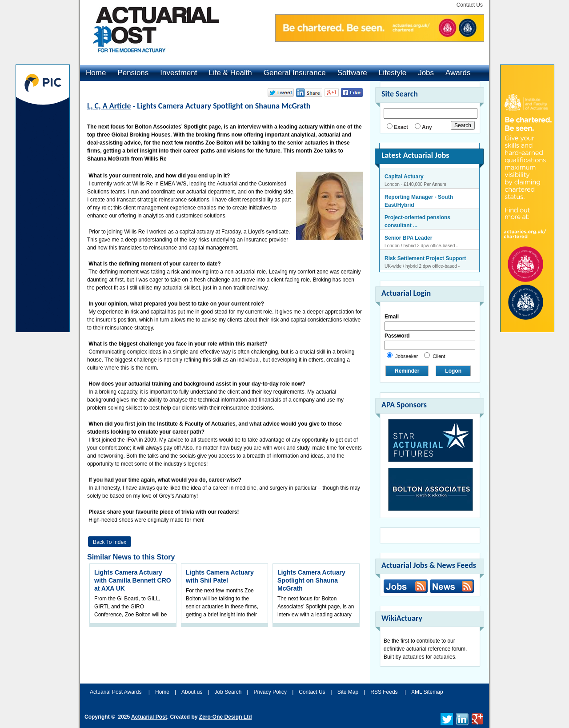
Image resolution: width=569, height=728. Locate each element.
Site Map (348, 692)
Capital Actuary (404, 177)
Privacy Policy (270, 692)
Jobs (426, 73)
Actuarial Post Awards (116, 692)
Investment (178, 73)
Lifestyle (393, 73)
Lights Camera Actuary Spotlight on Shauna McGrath (311, 580)
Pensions (133, 73)
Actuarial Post (149, 717)
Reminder (407, 371)
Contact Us (470, 5)
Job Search (228, 692)
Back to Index (110, 542)
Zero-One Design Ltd (226, 717)
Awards (458, 73)
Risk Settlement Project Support (425, 258)
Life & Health (230, 73)
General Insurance (295, 73)
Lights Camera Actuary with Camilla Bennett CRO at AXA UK (133, 580)
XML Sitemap (427, 692)
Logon (453, 371)
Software (352, 73)
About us (192, 692)
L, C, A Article (109, 106)
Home (96, 73)
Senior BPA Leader (408, 238)
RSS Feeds (384, 692)
